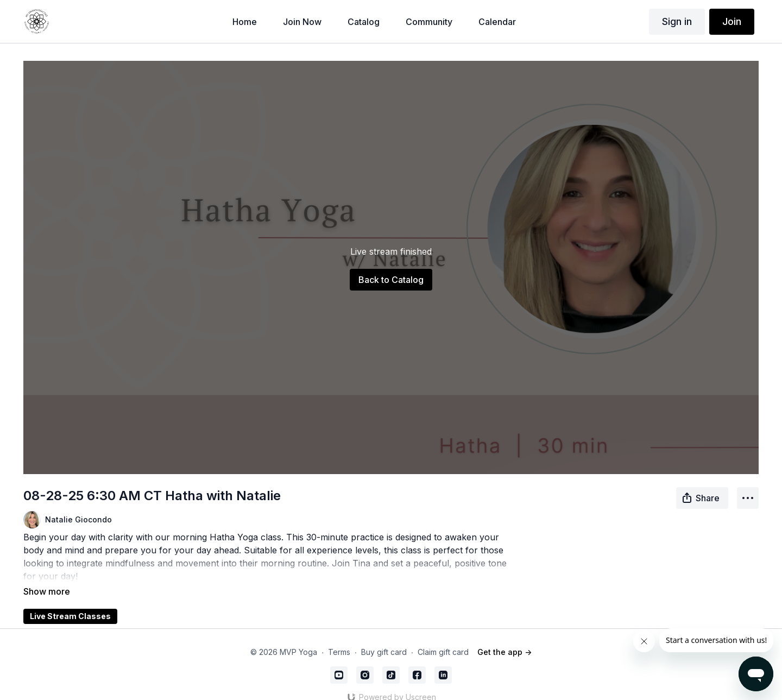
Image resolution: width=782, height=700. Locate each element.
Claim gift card (443, 637)
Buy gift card (384, 637)
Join (732, 21)
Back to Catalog (391, 280)
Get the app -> (504, 637)
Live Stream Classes (70, 601)
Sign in (677, 21)
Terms (339, 637)
